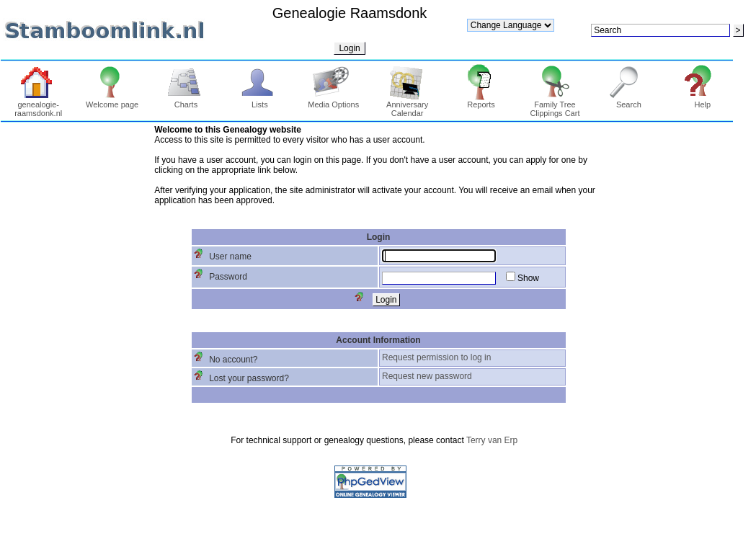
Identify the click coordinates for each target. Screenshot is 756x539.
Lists (260, 101)
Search (629, 101)
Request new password (427, 376)
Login (349, 48)
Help (702, 101)
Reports (481, 101)
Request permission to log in (436, 357)
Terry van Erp (492, 440)
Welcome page (112, 101)
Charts (186, 101)
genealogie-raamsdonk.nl (38, 105)
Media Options (333, 101)
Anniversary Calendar (407, 105)
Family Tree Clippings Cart (555, 105)
